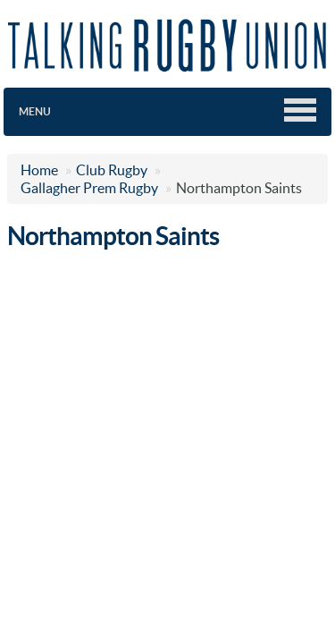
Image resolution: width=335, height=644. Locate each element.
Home (39, 170)
